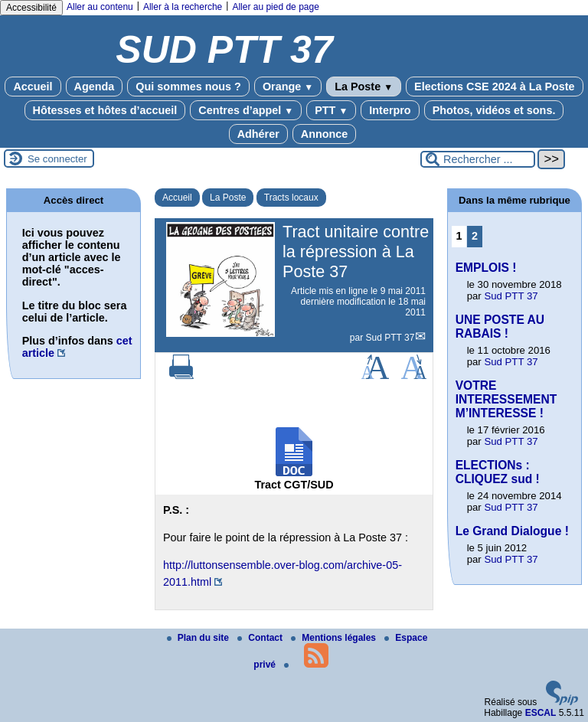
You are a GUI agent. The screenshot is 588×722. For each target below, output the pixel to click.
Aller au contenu (100, 7)
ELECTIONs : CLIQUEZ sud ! (498, 472)
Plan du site (199, 638)
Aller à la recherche (183, 7)
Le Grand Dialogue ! (512, 531)
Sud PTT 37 (390, 338)
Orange (288, 87)
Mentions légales (335, 638)
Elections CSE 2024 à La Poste (495, 87)
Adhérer (258, 134)
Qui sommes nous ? (188, 87)
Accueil (33, 87)
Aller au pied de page (275, 7)
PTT (331, 110)
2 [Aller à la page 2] (475, 236)
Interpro (390, 110)
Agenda (95, 87)
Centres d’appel (246, 110)
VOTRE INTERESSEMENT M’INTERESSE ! (506, 399)
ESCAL (541, 713)
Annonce (325, 134)
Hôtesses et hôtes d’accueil (105, 110)
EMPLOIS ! (486, 268)
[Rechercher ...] (478, 159)
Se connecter (57, 159)
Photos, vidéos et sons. (494, 110)
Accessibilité (31, 8)
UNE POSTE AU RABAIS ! (500, 327)
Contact (261, 638)
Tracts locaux (291, 198)
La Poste (364, 87)
